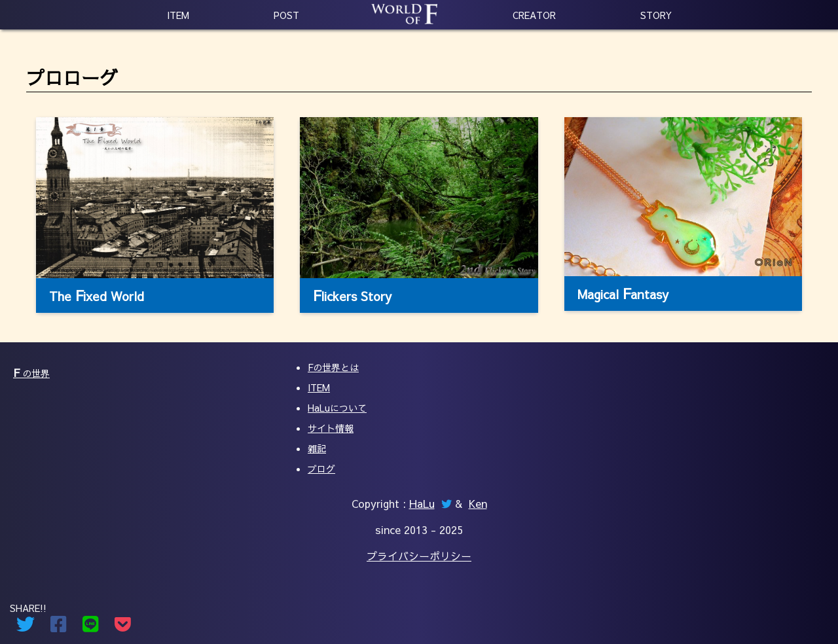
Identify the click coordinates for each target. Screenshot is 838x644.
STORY (656, 15)
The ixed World (97, 295)
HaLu (422, 503)
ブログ (321, 469)
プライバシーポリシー (419, 556)
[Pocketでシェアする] (123, 627)
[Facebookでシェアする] (59, 627)
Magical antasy (623, 293)
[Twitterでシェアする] (26, 627)
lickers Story (352, 295)
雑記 (317, 448)
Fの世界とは (333, 367)
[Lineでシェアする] (91, 627)
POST (286, 15)
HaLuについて (337, 408)
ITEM (178, 15)
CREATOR (534, 15)
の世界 (31, 373)
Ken (478, 503)
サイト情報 (331, 428)
